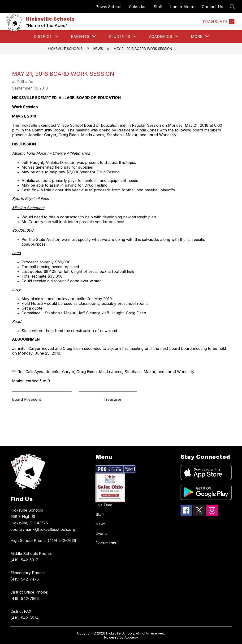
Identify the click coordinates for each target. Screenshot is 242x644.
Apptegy (131, 637)
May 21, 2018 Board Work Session (143, 49)
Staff (158, 7)
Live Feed (104, 505)
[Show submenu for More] (197, 36)
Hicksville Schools (65, 49)
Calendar (138, 7)
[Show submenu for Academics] (160, 36)
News (98, 49)
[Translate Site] (218, 22)
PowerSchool (108, 7)
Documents (106, 543)
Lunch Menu (182, 7)
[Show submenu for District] (43, 36)
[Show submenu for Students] (119, 36)
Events (102, 533)
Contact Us (212, 7)
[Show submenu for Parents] (80, 36)
